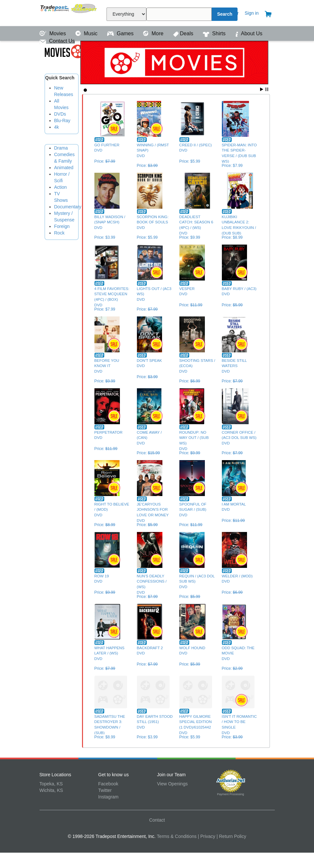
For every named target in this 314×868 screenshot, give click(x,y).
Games (121, 33)
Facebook (108, 784)
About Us (249, 33)
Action (61, 187)
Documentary (68, 207)
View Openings (173, 784)
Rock (59, 233)
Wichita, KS (51, 790)
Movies (54, 33)
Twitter (105, 790)
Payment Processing (231, 794)
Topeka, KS (51, 784)
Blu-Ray (62, 121)
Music (87, 33)
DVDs (60, 114)
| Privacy (206, 836)
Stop (267, 89)
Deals (184, 33)
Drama (61, 148)
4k (57, 127)
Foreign (62, 226)
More (154, 33)
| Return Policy (231, 836)
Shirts (215, 33)
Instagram (108, 797)
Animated (64, 168)
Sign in (252, 13)
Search (225, 14)
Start (262, 89)
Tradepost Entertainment (69, 12)
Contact (157, 820)
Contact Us (57, 41)
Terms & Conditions (177, 836)
